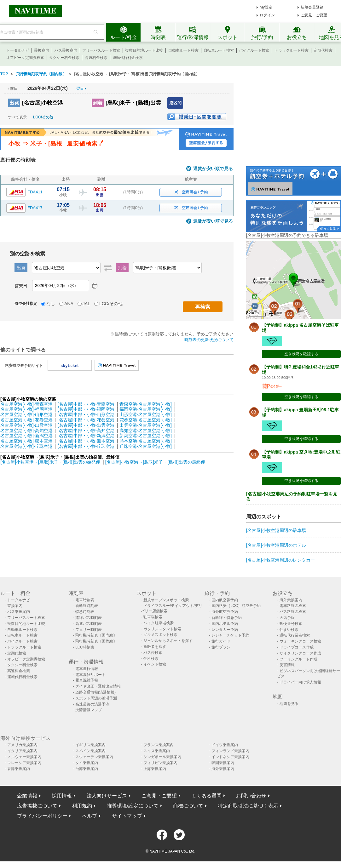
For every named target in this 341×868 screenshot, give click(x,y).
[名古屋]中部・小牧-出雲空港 (86, 425)
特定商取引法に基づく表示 (248, 806)
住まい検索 (289, 630)
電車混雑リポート (90, 675)
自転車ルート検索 (219, 50)
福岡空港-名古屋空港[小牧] (146, 409)
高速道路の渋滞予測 (92, 704)
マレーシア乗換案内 (24, 763)
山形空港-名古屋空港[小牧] (146, 414)
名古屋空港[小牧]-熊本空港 (26, 441)
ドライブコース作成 (297, 647)
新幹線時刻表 (87, 606)
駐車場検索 (153, 617)
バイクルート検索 (254, 50)
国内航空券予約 (225, 600)
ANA (69, 304)
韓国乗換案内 (223, 763)
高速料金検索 (96, 58)
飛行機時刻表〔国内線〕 (96, 635)
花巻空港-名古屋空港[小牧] (146, 420)
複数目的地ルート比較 (144, 50)
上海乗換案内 (155, 769)
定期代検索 (323, 50)
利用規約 (82, 806)
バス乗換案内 (66, 50)
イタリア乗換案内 (22, 751)
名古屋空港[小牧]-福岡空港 (26, 409)
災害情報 (287, 665)
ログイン (267, 15)
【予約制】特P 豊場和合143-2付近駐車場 (301, 370)
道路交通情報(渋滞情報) (95, 692)
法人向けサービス (107, 796)
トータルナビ (18, 50)
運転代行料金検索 (128, 58)
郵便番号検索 (291, 624)
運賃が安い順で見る (213, 169)
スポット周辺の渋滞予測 (96, 698)
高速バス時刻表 (89, 624)
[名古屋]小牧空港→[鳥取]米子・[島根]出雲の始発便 (51, 462)
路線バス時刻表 (89, 618)
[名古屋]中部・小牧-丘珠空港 (86, 446)
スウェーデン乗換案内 (94, 757)
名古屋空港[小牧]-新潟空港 (26, 436)
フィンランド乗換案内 (230, 751)
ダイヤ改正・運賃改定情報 (98, 686)
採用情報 (62, 796)
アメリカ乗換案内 (22, 745)
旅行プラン (221, 647)
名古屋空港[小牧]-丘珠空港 (26, 446)
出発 (14, 103)
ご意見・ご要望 (314, 15)
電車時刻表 (85, 600)
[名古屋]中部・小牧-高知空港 (86, 431)
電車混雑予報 (87, 680)
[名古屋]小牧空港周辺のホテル (276, 545)
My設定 (266, 7)
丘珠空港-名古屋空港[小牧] (146, 446)
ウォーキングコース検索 (300, 641)
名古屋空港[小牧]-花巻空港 (26, 420)
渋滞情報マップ (89, 710)
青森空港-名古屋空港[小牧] (146, 404)
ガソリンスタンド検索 (162, 629)
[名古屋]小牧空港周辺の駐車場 (276, 530)
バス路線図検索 (293, 612)
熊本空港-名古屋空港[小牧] (146, 441)
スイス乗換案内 (157, 751)
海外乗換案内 (291, 600)
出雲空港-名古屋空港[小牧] (146, 425)
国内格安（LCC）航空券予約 (236, 606)
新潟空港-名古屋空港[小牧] (146, 436)
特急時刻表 (85, 612)
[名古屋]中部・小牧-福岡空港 (86, 409)
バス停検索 (153, 653)
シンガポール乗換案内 (162, 757)
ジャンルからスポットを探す (168, 641)
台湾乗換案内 (87, 769)
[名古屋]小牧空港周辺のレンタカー (280, 560)
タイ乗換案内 (87, 763)
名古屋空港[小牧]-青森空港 (26, 404)
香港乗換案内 (19, 769)
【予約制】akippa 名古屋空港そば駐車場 (300, 328)
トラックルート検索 (292, 50)
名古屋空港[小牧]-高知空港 (26, 431)
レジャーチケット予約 (230, 635)
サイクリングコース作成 (300, 653)
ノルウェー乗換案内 (24, 757)
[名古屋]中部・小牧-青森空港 (86, 404)
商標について (188, 806)
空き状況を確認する (301, 354)
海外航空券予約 (225, 612)
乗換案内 (42, 50)
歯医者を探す (155, 647)
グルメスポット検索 (160, 635)
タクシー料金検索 (64, 58)
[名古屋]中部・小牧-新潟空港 (86, 436)
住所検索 (151, 659)
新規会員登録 (312, 7)
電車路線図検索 (293, 606)
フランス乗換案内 (159, 745)
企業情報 (27, 796)
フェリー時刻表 (89, 630)
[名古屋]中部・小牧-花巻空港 (86, 420)
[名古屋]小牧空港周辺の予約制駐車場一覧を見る (292, 497)
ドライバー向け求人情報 (300, 682)
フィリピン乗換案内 (160, 763)
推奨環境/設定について (133, 806)
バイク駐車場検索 (159, 623)
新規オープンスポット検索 (166, 600)
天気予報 (287, 618)
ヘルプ (90, 816)
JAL (86, 304)
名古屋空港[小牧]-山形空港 (26, 414)
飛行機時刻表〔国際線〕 (96, 641)
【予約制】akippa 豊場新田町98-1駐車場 (300, 412)
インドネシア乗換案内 (230, 757)
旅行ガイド (221, 641)
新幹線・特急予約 (227, 618)
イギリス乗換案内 (90, 745)
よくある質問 (206, 796)
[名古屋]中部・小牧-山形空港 (86, 414)
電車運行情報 (87, 669)
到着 (98, 103)
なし (51, 304)
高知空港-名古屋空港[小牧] (146, 431)
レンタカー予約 (225, 630)
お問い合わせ (251, 796)
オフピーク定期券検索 (25, 58)
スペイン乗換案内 (90, 751)
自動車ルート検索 (183, 50)
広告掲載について (37, 806)
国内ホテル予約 (225, 624)
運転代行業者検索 (295, 635)
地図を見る (289, 704)
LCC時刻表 (85, 647)
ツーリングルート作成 (298, 659)
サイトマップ (127, 816)
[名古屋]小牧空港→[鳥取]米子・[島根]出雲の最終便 (155, 462)
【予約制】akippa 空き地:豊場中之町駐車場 (301, 455)
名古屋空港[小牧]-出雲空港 (26, 425)
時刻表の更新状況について (209, 340)
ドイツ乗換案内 (225, 745)
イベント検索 (155, 664)
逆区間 (175, 103)
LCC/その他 (43, 117)
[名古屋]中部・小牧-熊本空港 (86, 441)
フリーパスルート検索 (101, 50)
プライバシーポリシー (42, 816)
